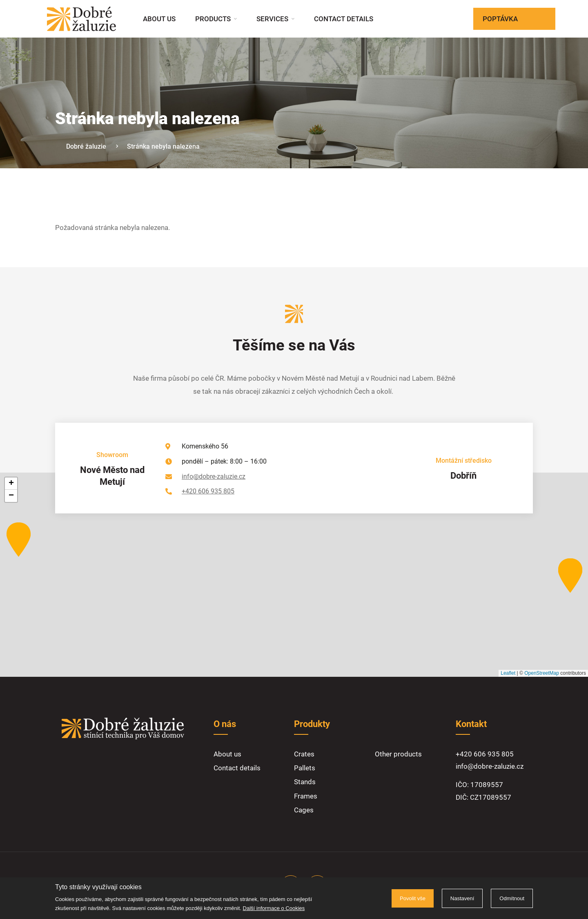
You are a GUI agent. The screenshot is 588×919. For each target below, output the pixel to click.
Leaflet (508, 673)
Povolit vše (413, 898)
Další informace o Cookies (274, 908)
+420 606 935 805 (208, 491)
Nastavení (462, 898)
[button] (19, 540)
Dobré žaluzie (86, 146)
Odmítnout (512, 898)
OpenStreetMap (542, 673)
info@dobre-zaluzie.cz (214, 476)
